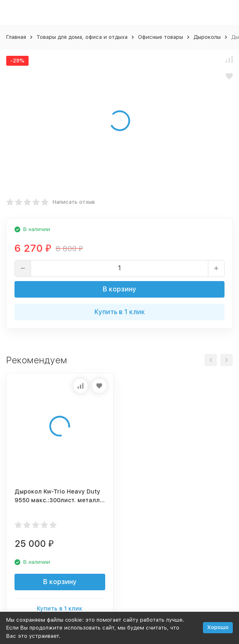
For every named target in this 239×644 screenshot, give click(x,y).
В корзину (119, 289)
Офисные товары (161, 37)
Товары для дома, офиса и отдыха (82, 37)
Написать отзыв (74, 202)
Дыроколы (207, 37)
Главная (16, 37)
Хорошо (218, 627)
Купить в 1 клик (120, 312)
